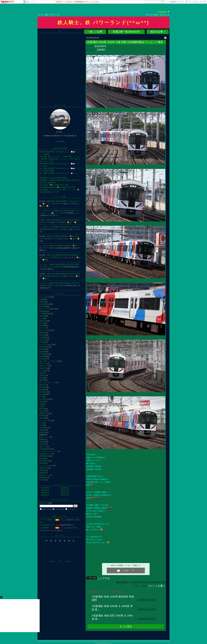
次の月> (68, 561)
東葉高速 (42, 458)
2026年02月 (45, 495)
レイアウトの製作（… (47, 520)
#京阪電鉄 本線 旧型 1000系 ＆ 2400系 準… (112, 617)
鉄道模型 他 (43, 477)
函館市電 (42, 380)
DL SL (41, 397)
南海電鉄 (42, 390)
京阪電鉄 (42, 442)
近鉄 (41, 406)
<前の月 (51, 561)
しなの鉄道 (43, 371)
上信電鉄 (42, 342)
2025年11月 (65, 493)
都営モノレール (45, 437)
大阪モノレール (45, 475)
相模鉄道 (42, 439)
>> (175, 2)
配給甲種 (42, 356)
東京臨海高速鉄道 (46, 449)
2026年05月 (45, 488)
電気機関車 (43, 311)
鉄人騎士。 (43, 220)
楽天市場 (203, 2)
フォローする (60, 142)
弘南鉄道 (42, 335)
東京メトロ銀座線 (46, 330)
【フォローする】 (152, 15)
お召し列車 (43, 340)
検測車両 (42, 432)
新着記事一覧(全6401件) (126, 32)
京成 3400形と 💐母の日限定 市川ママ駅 (54, 185)
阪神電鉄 (42, 416)
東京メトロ (43, 364)
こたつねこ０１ (45, 246)
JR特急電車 (43, 347)
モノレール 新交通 (46, 420)
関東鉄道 (42, 473)
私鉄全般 (42, 418)
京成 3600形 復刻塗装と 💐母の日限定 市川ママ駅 (57, 187)
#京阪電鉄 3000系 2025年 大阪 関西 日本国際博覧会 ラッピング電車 (124, 42)
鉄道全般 (42, 307)
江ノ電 (42, 423)
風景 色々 (43, 385)
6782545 (162, 12)
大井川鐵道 (43, 428)
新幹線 (42, 378)
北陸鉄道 (42, 470)
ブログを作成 (193, 2)
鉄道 (41, 299)
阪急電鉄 (42, 352)
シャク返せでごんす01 (47, 211)
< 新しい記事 (95, 32)
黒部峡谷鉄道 (44, 468)
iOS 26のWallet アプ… (47, 525)
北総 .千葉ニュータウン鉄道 (49, 361)
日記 (46, 15)
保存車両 (42, 316)
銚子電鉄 (42, 409)
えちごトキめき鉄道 (46, 466)
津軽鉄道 (43, 375)
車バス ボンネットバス (47, 383)
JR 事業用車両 (44, 456)
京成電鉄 (42, 337)
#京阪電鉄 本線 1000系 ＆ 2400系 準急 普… (112, 608)
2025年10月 (65, 495)
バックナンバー (60, 484)
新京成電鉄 (43, 392)
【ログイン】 (164, 15)
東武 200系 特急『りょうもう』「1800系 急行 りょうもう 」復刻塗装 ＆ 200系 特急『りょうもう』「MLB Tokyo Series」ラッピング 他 (60, 159)
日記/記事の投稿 (60, 148)
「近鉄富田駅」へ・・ (47, 528)
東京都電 (43, 387)
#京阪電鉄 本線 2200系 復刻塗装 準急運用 (113, 598)
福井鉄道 (42, 402)
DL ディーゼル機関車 (47, 309)
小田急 (42, 425)
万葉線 (42, 404)
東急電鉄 (42, 333)
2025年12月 (65, 490)
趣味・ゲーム (31, 2)
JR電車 (42, 326)
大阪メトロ (43, 447)
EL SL (41, 318)
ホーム (41, 15)
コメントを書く (157, 586)
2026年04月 (45, 490)
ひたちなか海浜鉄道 (46, 345)
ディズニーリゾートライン (49, 451)
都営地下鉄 (43, 368)
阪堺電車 (42, 349)
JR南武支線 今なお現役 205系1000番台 (53, 178)
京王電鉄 (42, 394)
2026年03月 (45, 493)
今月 (60, 561)
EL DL (41, 323)
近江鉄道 (42, 480)
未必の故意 (43, 530)
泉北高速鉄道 (44, 461)
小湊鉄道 (42, 411)
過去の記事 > (158, 32)
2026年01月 (65, 488)
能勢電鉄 (42, 463)
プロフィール (55, 15)
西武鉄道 (42, 444)
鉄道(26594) (100, 46)
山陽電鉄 (42, 430)
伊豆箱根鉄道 (44, 354)
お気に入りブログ (60, 516)
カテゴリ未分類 (45, 297)
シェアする (104, 578)
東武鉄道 (43, 321)
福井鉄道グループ (46, 454)
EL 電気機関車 (44, 314)
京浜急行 (42, 359)
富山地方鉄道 (44, 399)
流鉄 (41, 373)
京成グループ (44, 366)
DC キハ (42, 328)
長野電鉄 (42, 302)
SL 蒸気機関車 (44, 304)
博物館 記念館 (44, 413)
